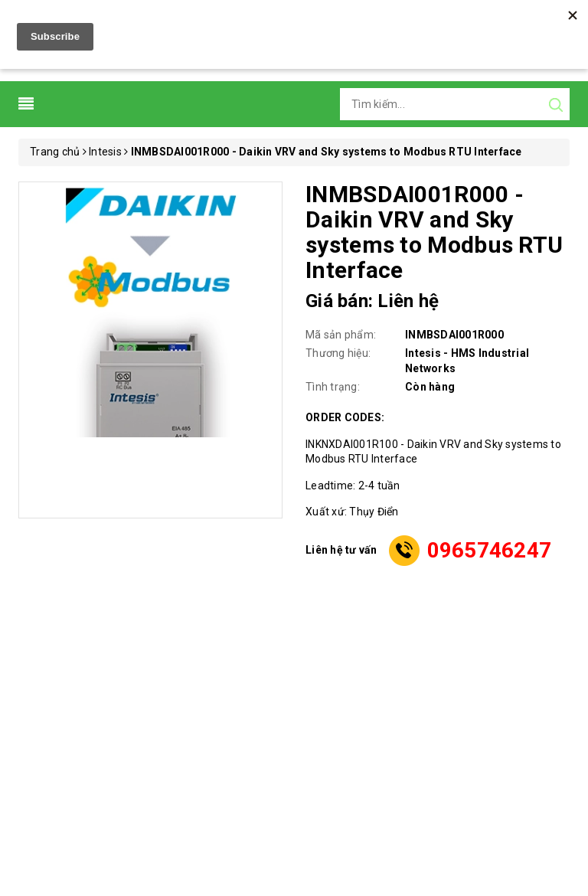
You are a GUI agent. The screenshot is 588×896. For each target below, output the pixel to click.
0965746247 (490, 550)
